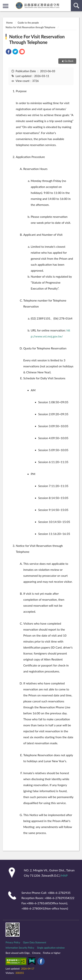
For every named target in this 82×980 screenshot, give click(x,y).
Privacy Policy (13, 942)
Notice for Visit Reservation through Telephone (30, 27)
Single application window (51, 948)
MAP (64, 875)
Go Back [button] (69, 61)
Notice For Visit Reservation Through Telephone (37, 39)
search (76, 6)
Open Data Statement (34, 942)
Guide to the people (28, 23)
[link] (9, 52)
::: (3, 3)
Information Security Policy (20, 948)
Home (9, 23)
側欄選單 (6, 6)
